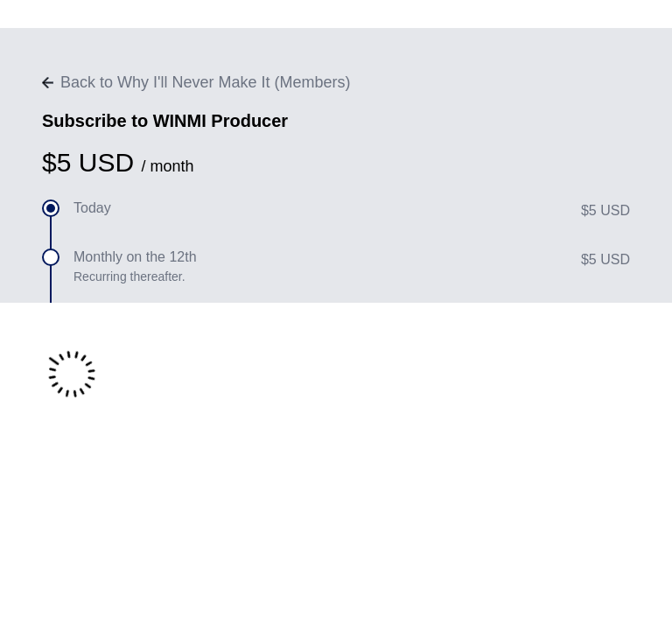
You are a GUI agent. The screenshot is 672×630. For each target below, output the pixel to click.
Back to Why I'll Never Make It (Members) (196, 82)
